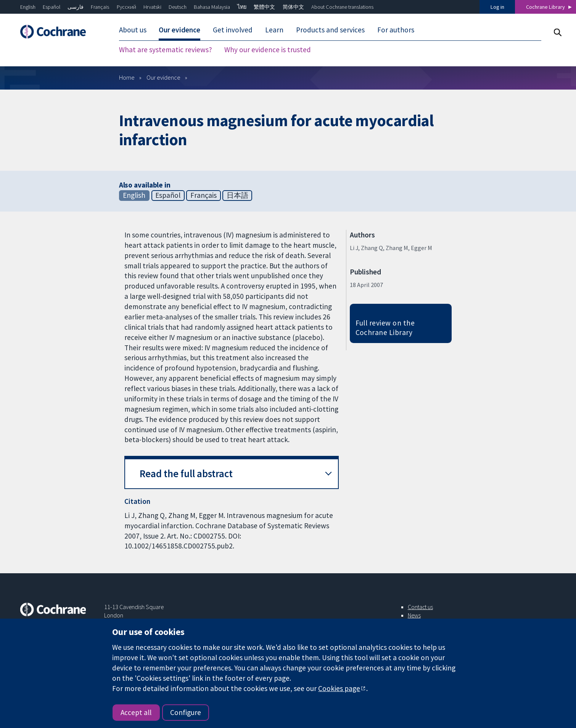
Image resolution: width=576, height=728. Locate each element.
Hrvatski (152, 7)
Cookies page (339, 688)
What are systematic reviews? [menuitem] (166, 50)
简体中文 (293, 7)
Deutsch (178, 7)
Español (51, 7)
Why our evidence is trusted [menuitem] (268, 50)
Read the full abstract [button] (186, 474)
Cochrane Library (545, 7)
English (28, 7)
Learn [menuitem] (274, 30)
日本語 (237, 195)
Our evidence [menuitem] (179, 30)
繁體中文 (264, 7)
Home (127, 77)
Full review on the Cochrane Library (385, 328)
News (414, 615)
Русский (126, 7)
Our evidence (163, 77)
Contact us (420, 607)
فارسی (76, 7)
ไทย (242, 7)
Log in (497, 7)
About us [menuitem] (133, 30)
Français (100, 7)
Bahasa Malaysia (212, 7)
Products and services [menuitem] (330, 30)
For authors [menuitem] (396, 30)
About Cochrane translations (342, 7)
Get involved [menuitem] (233, 30)
